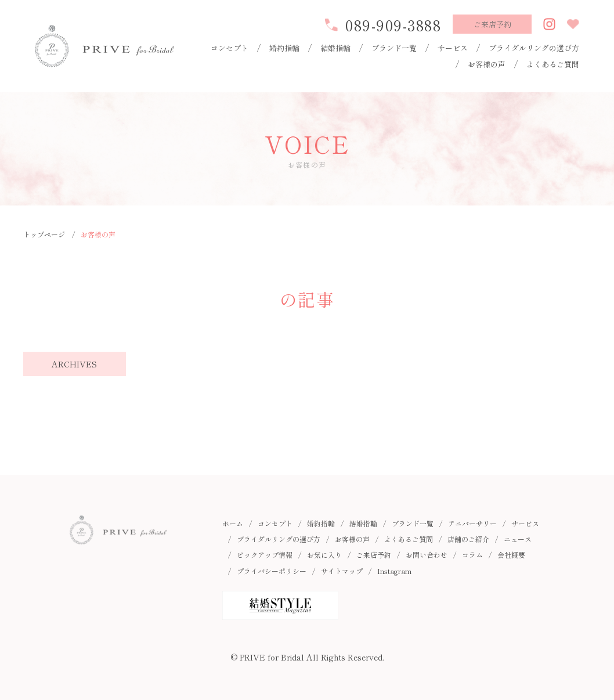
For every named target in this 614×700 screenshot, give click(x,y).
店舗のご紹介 (468, 539)
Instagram (394, 571)
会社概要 (511, 555)
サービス (453, 48)
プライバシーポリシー (272, 571)
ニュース (518, 539)
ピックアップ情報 (265, 555)
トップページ (44, 234)
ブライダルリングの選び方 (534, 48)
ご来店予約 (374, 555)
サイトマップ (342, 571)
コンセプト (230, 48)
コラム (472, 555)
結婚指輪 (335, 48)
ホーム (233, 523)
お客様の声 (487, 64)
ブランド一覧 (394, 48)
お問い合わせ (427, 555)
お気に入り (324, 555)
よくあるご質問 (553, 64)
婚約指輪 (284, 48)
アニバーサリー (472, 523)
